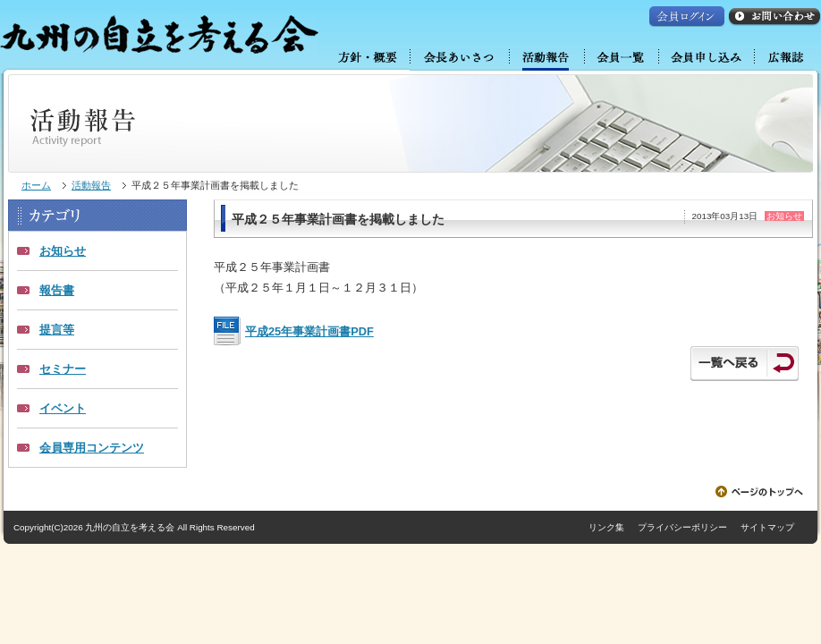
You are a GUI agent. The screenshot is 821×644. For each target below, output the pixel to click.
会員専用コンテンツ (92, 448)
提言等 (57, 330)
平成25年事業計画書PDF (309, 331)
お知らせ (63, 251)
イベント (63, 408)
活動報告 (91, 185)
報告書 (57, 290)
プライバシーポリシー (682, 527)
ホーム (36, 185)
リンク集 (606, 527)
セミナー (63, 369)
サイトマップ (767, 527)
